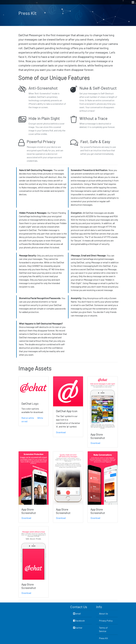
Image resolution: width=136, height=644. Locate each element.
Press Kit (103, 638)
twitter (78, 628)
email (77, 614)
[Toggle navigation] (133, 2)
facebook (79, 621)
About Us (103, 614)
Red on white (28, 418)
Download (61, 432)
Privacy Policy (106, 621)
